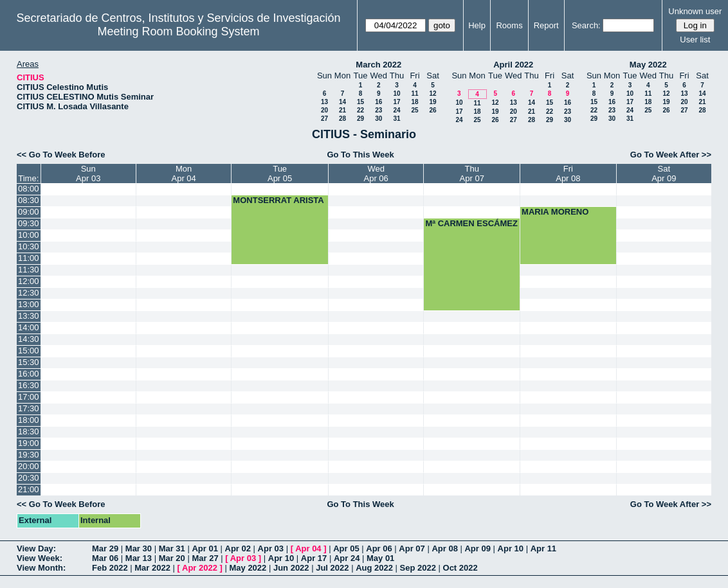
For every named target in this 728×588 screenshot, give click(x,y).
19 (432, 102)
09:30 (29, 223)
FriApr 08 (568, 174)
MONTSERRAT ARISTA (278, 200)
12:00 (29, 281)
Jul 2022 (332, 568)
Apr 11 (543, 548)
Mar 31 (172, 548)
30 (378, 119)
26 (432, 110)
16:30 (29, 385)
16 (378, 102)
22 (360, 110)
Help (477, 25)
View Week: (40, 558)
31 (396, 119)
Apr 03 (271, 548)
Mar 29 (105, 548)
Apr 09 (477, 548)
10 (396, 94)
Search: (586, 25)
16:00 (29, 374)
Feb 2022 (110, 568)
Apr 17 (314, 558)
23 (378, 110)
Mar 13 (139, 558)
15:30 (29, 362)
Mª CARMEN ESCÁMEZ (471, 223)
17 (396, 102)
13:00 (29, 304)
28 (342, 119)
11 (414, 94)
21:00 (29, 489)
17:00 (29, 397)
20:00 (29, 466)
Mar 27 (205, 558)
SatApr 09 (664, 174)
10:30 (29, 246)
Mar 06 (105, 558)
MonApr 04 (183, 174)
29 (360, 119)
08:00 (29, 189)
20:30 (29, 478)
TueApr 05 (280, 174)
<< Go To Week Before (61, 155)
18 (414, 102)
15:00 (29, 351)
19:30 (29, 455)
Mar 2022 (152, 568)
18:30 (29, 432)
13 (324, 102)
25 (414, 110)
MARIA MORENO (555, 212)
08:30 (29, 200)
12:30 (29, 293)
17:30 (29, 408)
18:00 (29, 420)
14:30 (29, 339)
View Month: (41, 568)
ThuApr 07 (472, 174)
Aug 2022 (374, 568)
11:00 (29, 258)
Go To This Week (360, 155)
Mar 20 (172, 558)
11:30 (29, 270)
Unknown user (695, 11)
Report (546, 25)
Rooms (509, 25)
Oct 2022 (460, 568)
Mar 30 (139, 548)
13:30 (29, 316)
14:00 (29, 327)
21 (342, 110)
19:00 (29, 443)
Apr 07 (412, 548)
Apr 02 (238, 548)
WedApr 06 (376, 174)
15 (360, 102)
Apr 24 (347, 558)
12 (432, 94)
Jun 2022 (291, 568)
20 (324, 110)
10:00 (29, 235)
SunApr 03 (88, 174)
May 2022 (648, 65)
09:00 (29, 212)
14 (342, 102)
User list (695, 40)
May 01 (380, 558)
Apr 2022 (200, 568)
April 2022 (513, 65)
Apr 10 (511, 548)
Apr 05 (346, 548)
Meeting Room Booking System (178, 31)
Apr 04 (308, 548)
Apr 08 (444, 548)
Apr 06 (379, 548)
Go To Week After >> (671, 155)
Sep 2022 (418, 568)
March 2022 (378, 65)
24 (396, 110)
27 (324, 119)
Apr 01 (205, 548)
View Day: (36, 548)
